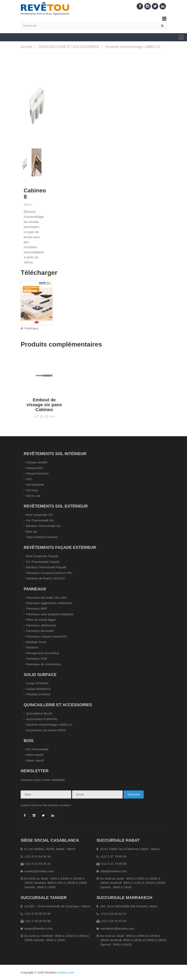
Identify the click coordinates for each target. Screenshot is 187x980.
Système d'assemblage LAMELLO (133, 47)
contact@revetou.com (39, 871)
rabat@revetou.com (114, 871)
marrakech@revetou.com (117, 928)
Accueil (27, 47)
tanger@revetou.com (38, 928)
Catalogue (31, 328)
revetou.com (66, 972)
